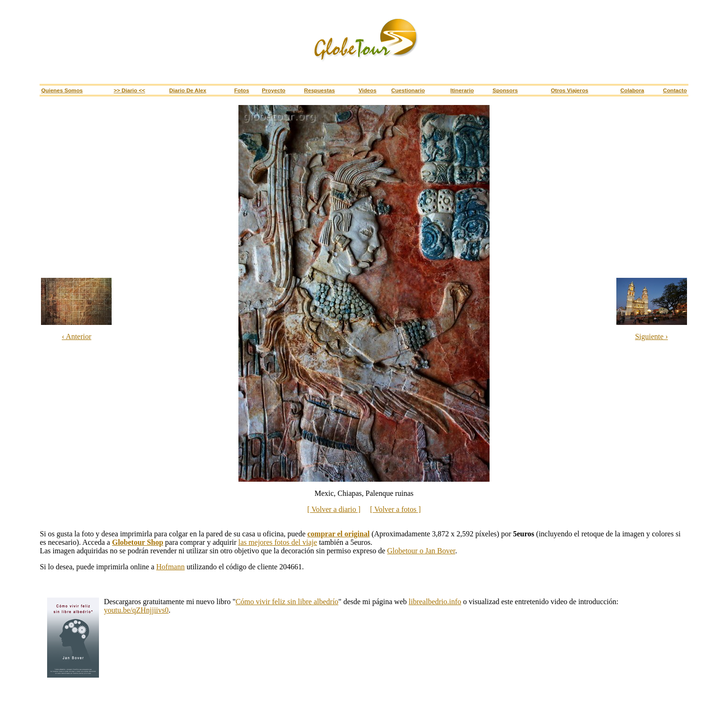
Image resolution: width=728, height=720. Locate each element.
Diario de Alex (188, 90)
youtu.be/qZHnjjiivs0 (136, 610)
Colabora (632, 90)
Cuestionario (408, 90)
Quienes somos (62, 90)
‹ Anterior (77, 336)
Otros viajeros (569, 90)
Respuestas (319, 90)
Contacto (675, 90)
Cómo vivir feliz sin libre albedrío (287, 602)
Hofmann (171, 567)
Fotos (242, 90)
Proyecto (274, 90)
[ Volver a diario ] (334, 509)
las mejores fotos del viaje (278, 542)
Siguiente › (652, 336)
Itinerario (462, 90)
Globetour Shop (138, 542)
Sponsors (505, 90)
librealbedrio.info (435, 602)
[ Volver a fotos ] (395, 509)
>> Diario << (129, 90)
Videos (368, 90)
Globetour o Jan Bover (421, 551)
